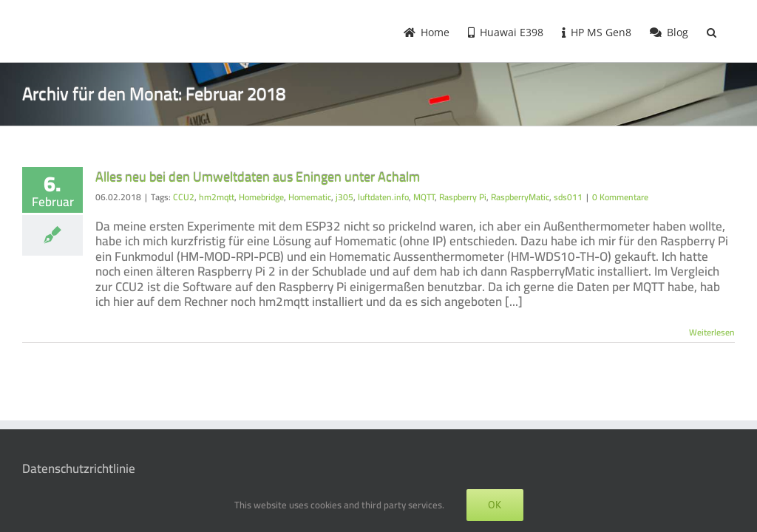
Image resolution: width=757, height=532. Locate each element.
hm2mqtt (217, 197)
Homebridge (261, 197)
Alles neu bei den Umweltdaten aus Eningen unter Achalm (258, 177)
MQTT (424, 197)
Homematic (310, 197)
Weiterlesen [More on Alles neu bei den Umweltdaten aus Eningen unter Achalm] (712, 332)
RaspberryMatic (520, 197)
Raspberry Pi (463, 197)
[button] (712, 31)
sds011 (568, 197)
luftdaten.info (383, 197)
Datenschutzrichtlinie (79, 468)
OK (495, 505)
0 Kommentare (620, 197)
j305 (344, 197)
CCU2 (184, 197)
